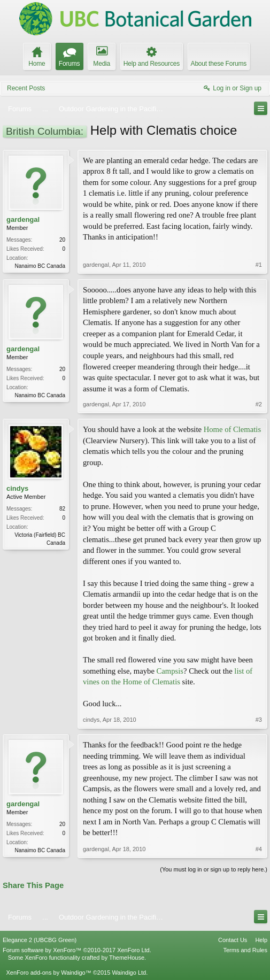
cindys (17, 488)
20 (62, 240)
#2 (259, 404)
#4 (259, 849)
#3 (259, 720)
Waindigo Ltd (129, 973)
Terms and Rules (245, 950)
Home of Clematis (232, 429)
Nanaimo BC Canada (40, 266)
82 (62, 509)
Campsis (170, 671)
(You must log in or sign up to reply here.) (214, 869)
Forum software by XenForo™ (77, 950)
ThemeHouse (127, 958)
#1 (259, 265)
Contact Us (233, 940)
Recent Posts (26, 88)
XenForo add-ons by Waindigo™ (48, 973)
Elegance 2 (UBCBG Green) (40, 940)
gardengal (23, 219)
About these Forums (219, 64)
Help (261, 940)
